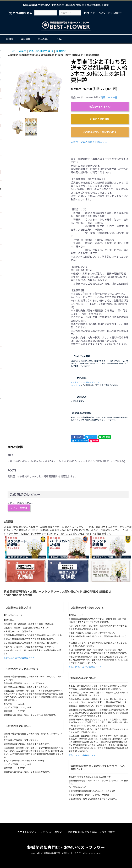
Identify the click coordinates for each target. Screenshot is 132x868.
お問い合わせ (108, 832)
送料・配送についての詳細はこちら (85, 667)
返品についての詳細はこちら (82, 755)
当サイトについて (26, 832)
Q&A (59, 39)
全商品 (23, 51)
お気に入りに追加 (100, 119)
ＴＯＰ (12, 51)
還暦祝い (63, 51)
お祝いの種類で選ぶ (42, 51)
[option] (38, 85)
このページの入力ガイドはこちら (89, 142)
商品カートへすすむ (100, 106)
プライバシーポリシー (52, 832)
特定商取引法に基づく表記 (82, 832)
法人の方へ (43, 39)
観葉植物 (25, 39)
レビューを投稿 (19, 508)
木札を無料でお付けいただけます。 (86, 382)
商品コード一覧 (109, 97)
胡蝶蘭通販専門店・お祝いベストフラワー (66, 847)
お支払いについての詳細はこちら (19, 658)
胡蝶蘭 (10, 39)
